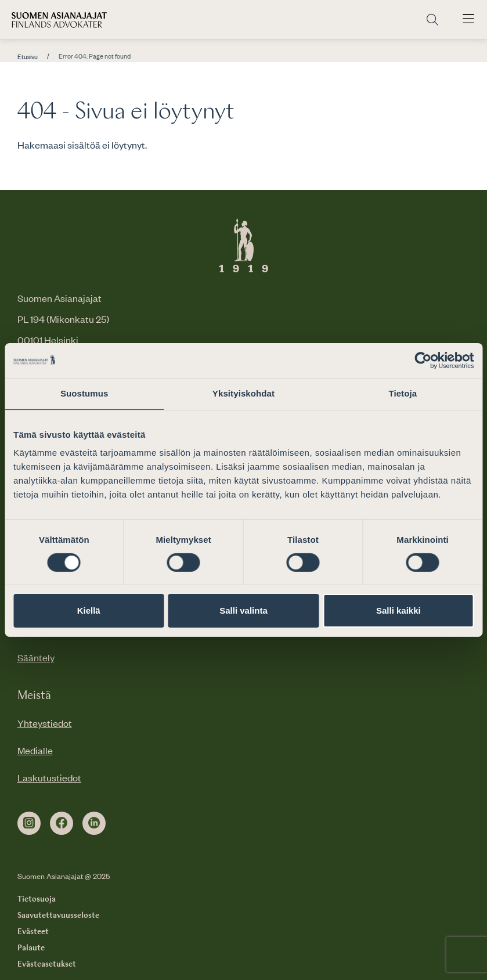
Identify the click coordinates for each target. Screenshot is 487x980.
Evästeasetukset (47, 964)
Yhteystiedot (45, 723)
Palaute (31, 948)
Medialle (35, 750)
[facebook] (62, 823)
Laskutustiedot (49, 777)
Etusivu (28, 57)
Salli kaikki (398, 610)
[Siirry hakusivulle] (432, 20)
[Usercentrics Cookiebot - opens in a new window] (423, 361)
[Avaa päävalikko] (468, 20)
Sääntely (36, 657)
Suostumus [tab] (84, 393)
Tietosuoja (37, 899)
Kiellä (89, 610)
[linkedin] (94, 823)
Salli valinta (243, 610)
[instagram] (29, 823)
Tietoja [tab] (403, 393)
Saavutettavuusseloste (58, 916)
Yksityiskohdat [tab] (243, 393)
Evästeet (33, 932)
